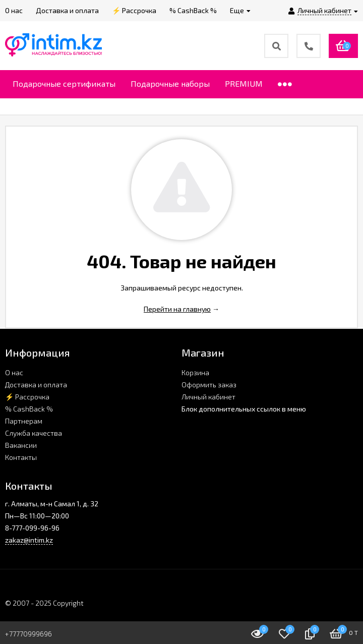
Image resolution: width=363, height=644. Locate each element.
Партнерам (24, 421)
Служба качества (34, 433)
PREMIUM (244, 83)
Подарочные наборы (170, 83)
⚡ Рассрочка (27, 397)
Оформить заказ (209, 385)
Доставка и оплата (36, 385)
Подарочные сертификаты (64, 83)
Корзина (195, 372)
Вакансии (21, 445)
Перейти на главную (177, 309)
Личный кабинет (208, 397)
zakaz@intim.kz (29, 540)
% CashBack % (29, 409)
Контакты (21, 457)
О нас (14, 372)
